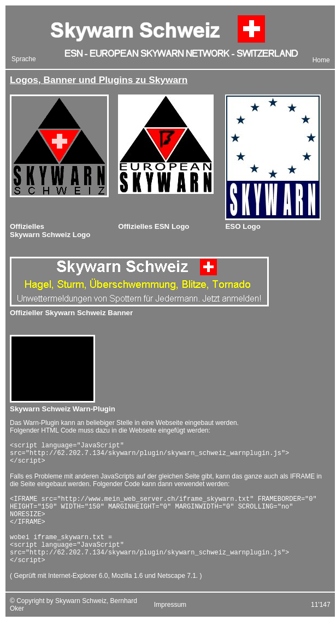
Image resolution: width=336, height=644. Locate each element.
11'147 (321, 624)
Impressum (170, 624)
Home (321, 60)
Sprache (24, 59)
